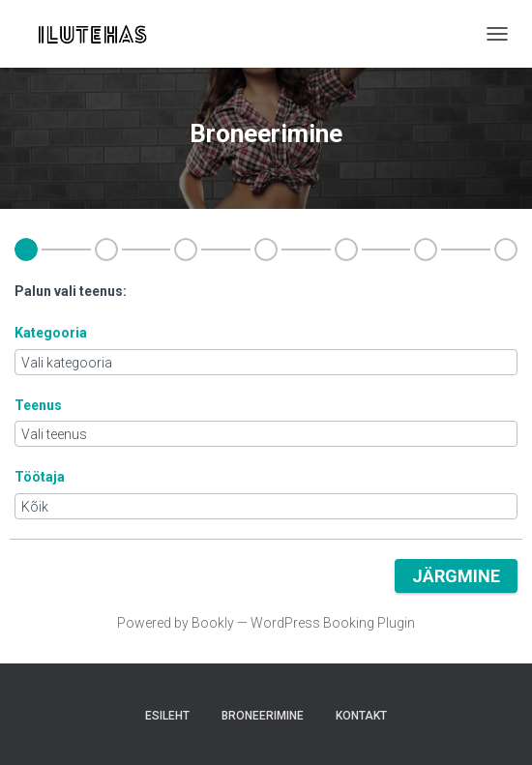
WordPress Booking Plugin (333, 623)
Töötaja (40, 477)
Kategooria (51, 333)
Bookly (213, 623)
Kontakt (361, 716)
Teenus (38, 405)
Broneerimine (263, 716)
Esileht (167, 716)
